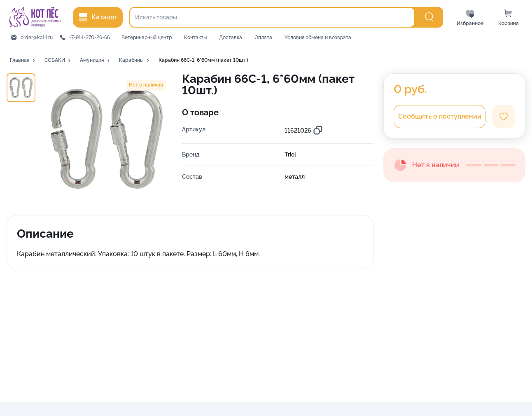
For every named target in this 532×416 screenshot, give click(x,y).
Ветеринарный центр (147, 37)
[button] (23, 61)
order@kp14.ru (37, 37)
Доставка (231, 37)
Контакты (195, 37)
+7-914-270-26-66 (90, 37)
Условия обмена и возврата (318, 37)
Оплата (263, 37)
